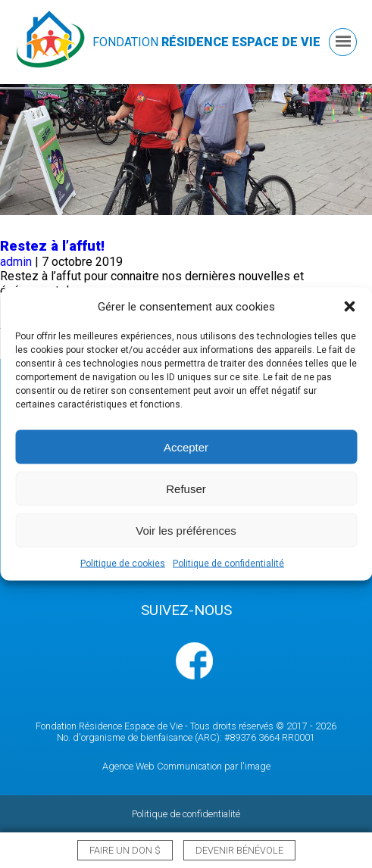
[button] (349, 307)
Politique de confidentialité (228, 564)
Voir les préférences (186, 530)
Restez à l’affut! (52, 246)
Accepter (186, 446)
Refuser (186, 488)
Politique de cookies (123, 564)
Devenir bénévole (239, 850)
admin (16, 262)
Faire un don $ (125, 850)
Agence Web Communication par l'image (186, 766)
